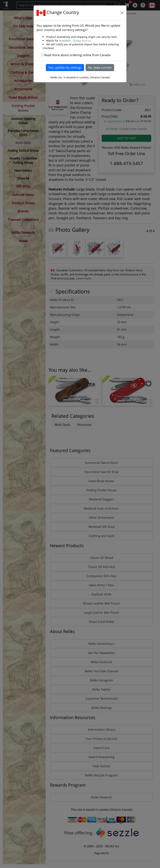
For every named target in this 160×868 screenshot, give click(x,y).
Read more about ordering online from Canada (77, 55)
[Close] (122, 13)
